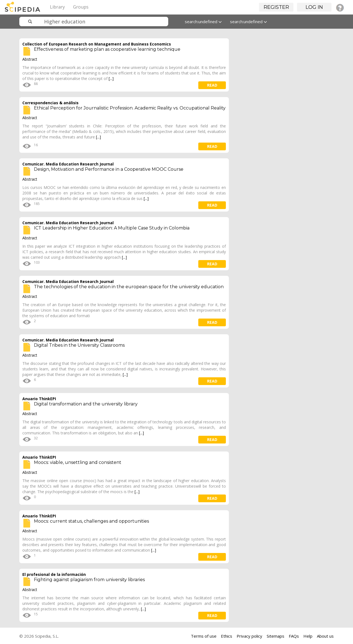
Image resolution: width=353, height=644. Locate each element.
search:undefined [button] (203, 22)
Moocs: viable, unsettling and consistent (78, 462)
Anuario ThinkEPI (39, 399)
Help (308, 636)
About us (325, 636)
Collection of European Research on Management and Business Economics (97, 44)
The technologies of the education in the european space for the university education (129, 287)
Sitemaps (276, 636)
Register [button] (276, 7)
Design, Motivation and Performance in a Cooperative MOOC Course (109, 169)
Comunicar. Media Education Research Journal (68, 164)
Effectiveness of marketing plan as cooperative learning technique (107, 49)
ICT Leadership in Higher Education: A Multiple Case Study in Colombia (112, 228)
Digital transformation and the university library (86, 404)
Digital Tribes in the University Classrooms (79, 345)
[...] (111, 78)
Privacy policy (249, 636)
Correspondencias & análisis (50, 103)
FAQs (294, 636)
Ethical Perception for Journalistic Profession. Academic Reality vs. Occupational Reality (130, 108)
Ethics (227, 636)
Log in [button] (314, 7)
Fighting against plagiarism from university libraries (89, 580)
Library (57, 7)
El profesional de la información (54, 574)
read (212, 85)
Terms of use (204, 636)
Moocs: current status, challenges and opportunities (91, 521)
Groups (81, 7)
